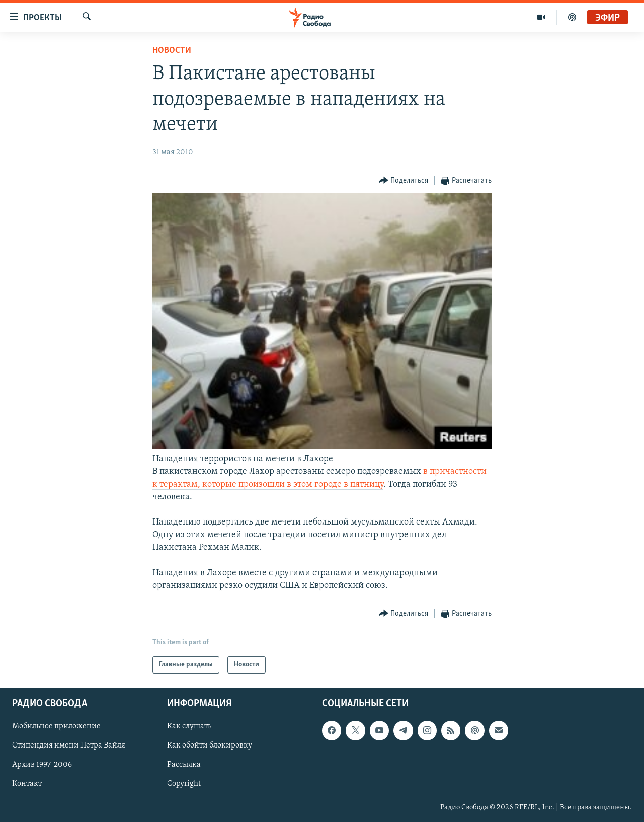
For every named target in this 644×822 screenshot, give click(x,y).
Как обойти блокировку (210, 746)
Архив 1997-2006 (42, 765)
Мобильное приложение (56, 727)
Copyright (184, 784)
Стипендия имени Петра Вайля (69, 746)
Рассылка (184, 765)
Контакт (27, 784)
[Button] (404, 181)
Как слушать (189, 727)
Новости (172, 51)
